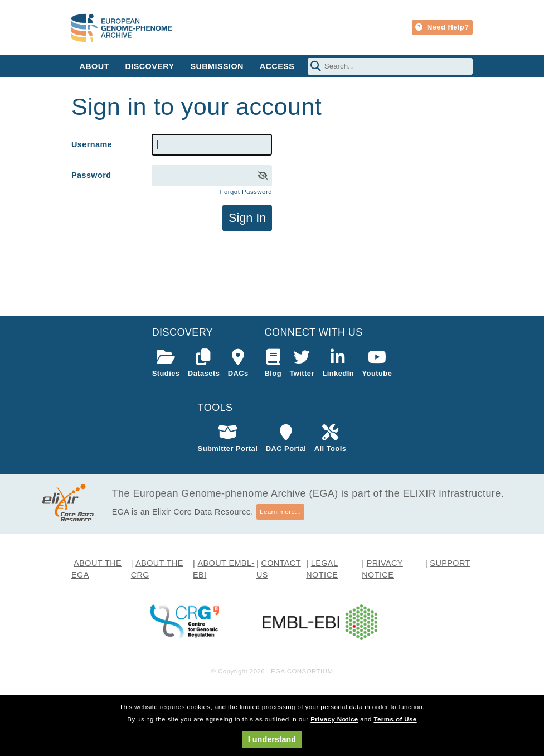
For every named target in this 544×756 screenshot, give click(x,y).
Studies (166, 363)
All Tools (331, 438)
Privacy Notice (334, 719)
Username (92, 144)
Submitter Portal (228, 438)
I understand (272, 739)
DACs (238, 363)
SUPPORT (450, 563)
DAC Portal (286, 438)
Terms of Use (395, 719)
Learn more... (280, 512)
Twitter (302, 363)
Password (91, 175)
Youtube (377, 363)
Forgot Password (246, 192)
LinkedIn (338, 363)
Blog (273, 363)
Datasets (204, 363)
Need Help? (442, 27)
